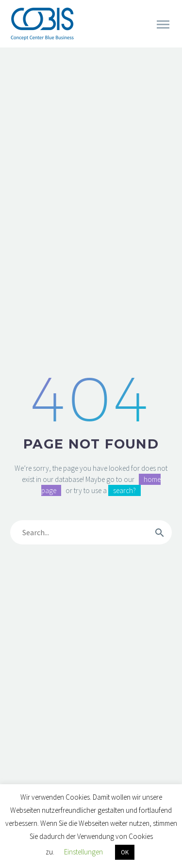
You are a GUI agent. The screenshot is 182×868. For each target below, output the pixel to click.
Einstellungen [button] (83, 852)
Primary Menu (163, 24)
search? (124, 490)
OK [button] (125, 852)
